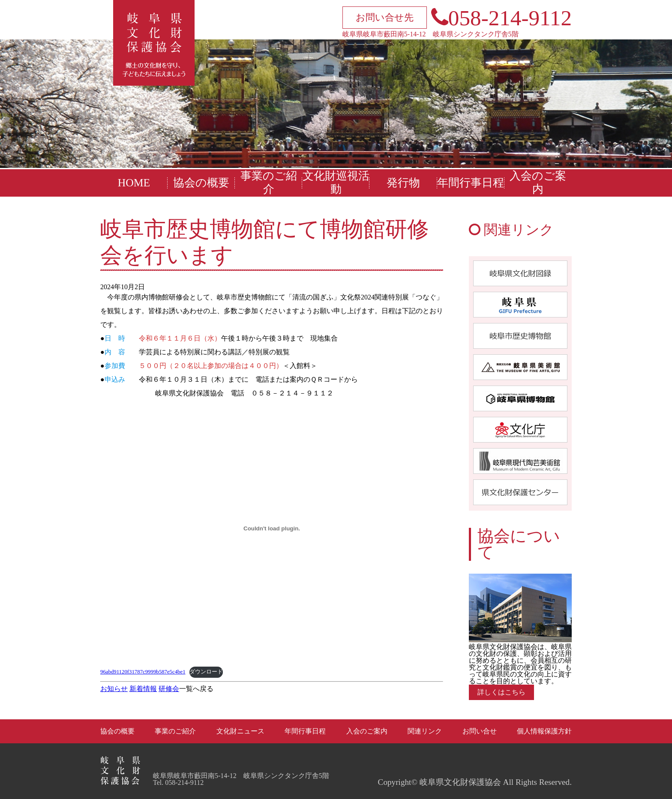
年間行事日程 (471, 183)
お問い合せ (480, 731)
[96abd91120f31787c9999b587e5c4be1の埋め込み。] (272, 529)
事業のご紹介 (269, 183)
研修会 (169, 689)
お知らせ (114, 689)
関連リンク (425, 731)
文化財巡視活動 (336, 183)
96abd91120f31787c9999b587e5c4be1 (143, 672)
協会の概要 (201, 183)
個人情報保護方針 (544, 731)
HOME (134, 183)
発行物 (403, 183)
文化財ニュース (240, 731)
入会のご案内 (538, 183)
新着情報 (143, 689)
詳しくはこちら (501, 692)
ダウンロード (206, 672)
